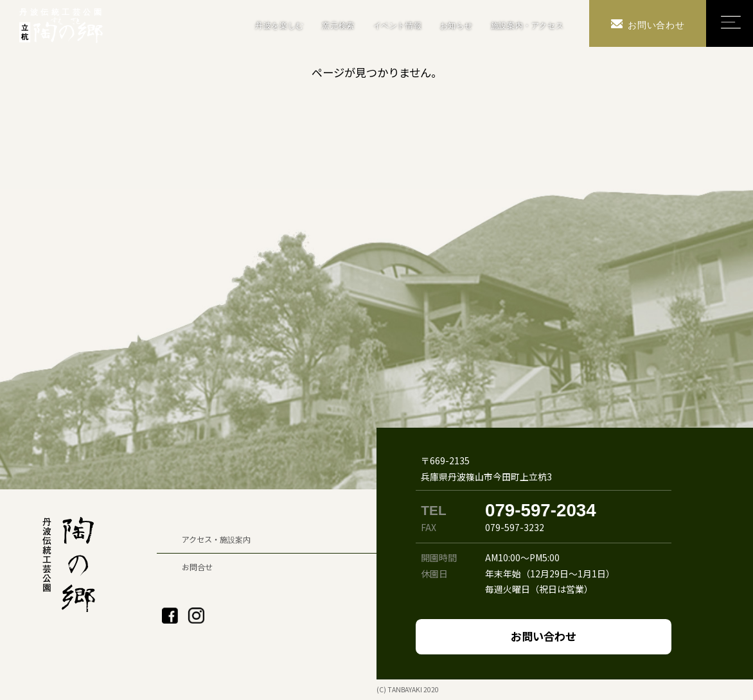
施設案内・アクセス (527, 26)
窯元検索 (338, 26)
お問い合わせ (544, 636)
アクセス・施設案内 (216, 539)
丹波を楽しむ (279, 26)
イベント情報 (398, 26)
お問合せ (197, 567)
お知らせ (456, 26)
